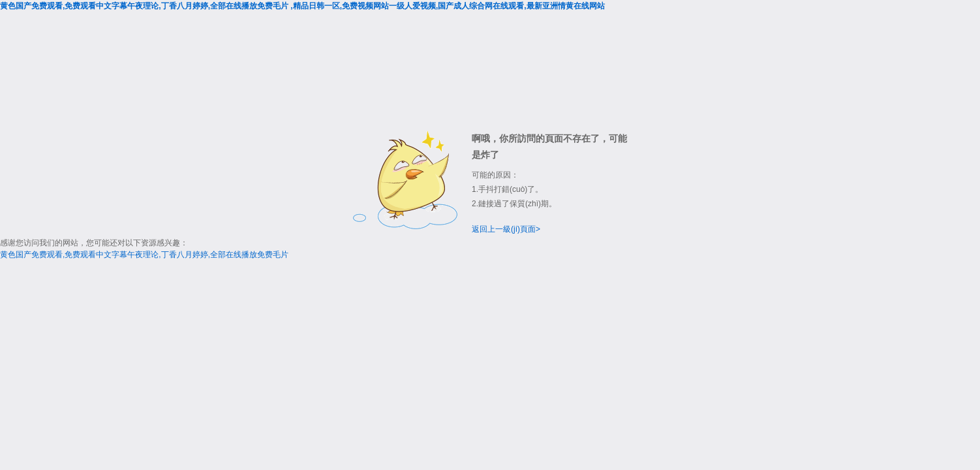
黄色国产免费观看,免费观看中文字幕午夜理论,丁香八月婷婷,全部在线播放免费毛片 (144, 255)
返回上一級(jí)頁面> (506, 229)
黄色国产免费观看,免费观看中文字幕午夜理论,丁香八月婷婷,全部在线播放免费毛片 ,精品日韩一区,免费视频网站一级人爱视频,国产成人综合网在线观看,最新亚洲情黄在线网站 (302, 6)
